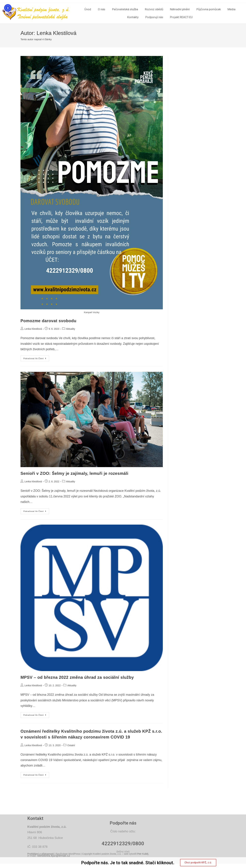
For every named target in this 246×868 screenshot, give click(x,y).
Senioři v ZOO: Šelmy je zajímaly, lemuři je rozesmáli (74, 473)
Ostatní (71, 745)
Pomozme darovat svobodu (48, 321)
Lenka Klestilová (33, 329)
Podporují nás (154, 17)
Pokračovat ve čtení (36, 358)
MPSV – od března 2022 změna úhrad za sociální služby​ (77, 677)
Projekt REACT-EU (181, 17)
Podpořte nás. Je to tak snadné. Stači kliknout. (128, 863)
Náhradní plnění (180, 9)
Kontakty (133, 17)
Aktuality (71, 329)
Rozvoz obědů (154, 9)
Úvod (88, 9)
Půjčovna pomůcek (209, 9)
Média (231, 9)
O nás (102, 9)
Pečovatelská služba (125, 9)
